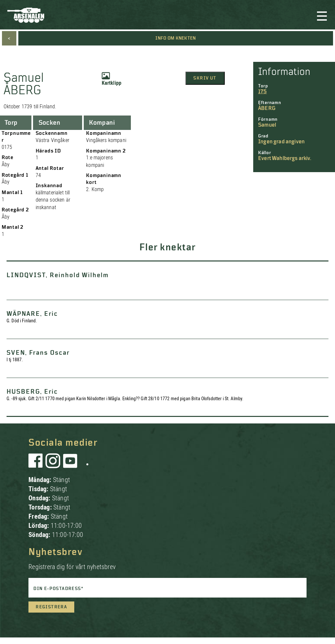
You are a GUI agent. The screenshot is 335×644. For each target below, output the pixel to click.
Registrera (51, 607)
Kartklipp (112, 79)
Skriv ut (205, 78)
